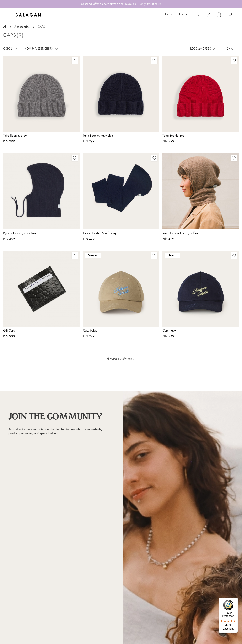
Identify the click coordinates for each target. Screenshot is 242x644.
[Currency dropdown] (183, 15)
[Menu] (235, 600)
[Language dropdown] (169, 15)
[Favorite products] (230, 15)
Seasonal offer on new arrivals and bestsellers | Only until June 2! (121, 4)
